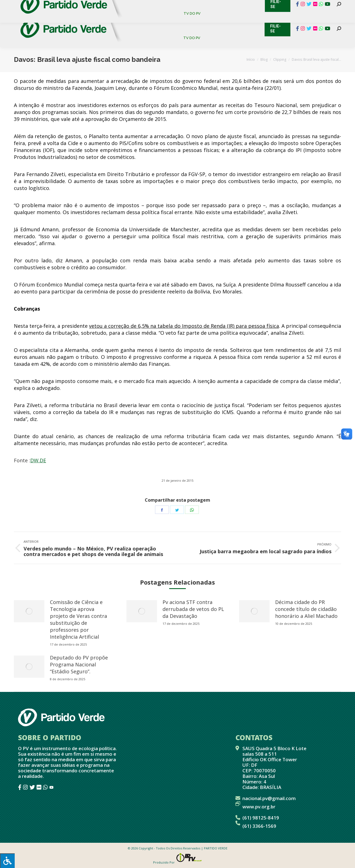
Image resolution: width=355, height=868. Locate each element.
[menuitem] (144, 19)
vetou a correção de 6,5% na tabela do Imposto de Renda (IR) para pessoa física (184, 326)
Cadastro (37, 6)
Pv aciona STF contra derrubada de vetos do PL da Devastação (193, 609)
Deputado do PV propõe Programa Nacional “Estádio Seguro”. (79, 664)
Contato (10, 6)
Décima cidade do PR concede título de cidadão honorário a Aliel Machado (306, 609)
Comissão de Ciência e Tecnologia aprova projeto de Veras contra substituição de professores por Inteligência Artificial (78, 619)
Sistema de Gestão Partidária (88, 6)
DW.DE (38, 460)
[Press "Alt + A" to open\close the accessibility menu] (7, 861)
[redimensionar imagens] (29, 611)
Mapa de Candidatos (150, 6)
